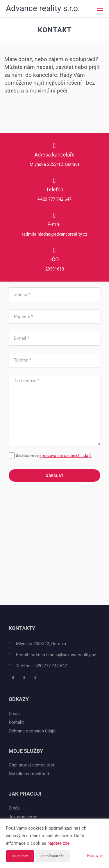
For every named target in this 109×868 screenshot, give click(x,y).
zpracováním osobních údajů (66, 456)
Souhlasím (20, 856)
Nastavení (95, 856)
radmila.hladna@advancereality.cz (54, 234)
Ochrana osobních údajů (32, 731)
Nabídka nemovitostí (29, 774)
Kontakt (16, 722)
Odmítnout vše (53, 856)
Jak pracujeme (23, 817)
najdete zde (58, 843)
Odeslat (55, 476)
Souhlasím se (24, 456)
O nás (14, 714)
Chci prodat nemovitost (32, 765)
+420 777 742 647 (54, 199)
